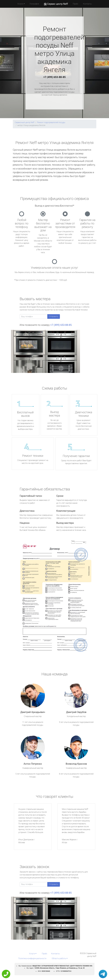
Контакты (87, 4)
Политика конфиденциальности (32, 958)
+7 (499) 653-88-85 (55, 77)
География (34, 4)
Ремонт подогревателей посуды (51, 122)
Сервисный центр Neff (25, 122)
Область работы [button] (59, 958)
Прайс (75, 4)
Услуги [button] (20, 4)
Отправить (54, 316)
